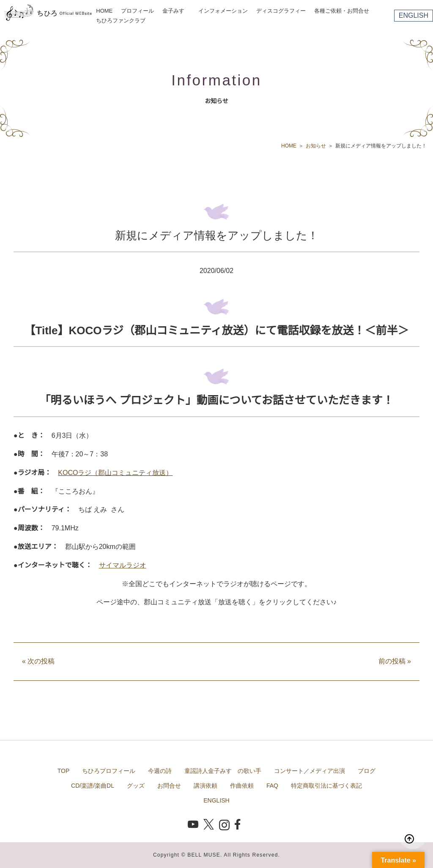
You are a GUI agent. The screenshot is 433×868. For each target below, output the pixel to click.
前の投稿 (395, 661)
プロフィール (137, 11)
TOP (64, 771)
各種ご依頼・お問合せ (342, 11)
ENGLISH (414, 15)
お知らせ (316, 146)
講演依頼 (206, 786)
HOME (104, 11)
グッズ (136, 786)
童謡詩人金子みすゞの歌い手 (223, 771)
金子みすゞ (176, 11)
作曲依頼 (242, 786)
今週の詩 (160, 771)
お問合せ (169, 786)
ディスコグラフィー (281, 11)
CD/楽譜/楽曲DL (93, 786)
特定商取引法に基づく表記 (326, 786)
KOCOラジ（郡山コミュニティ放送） (115, 473)
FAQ (272, 786)
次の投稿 (38, 661)
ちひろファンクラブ (121, 20)
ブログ (367, 771)
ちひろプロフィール (109, 771)
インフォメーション (223, 11)
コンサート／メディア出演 (310, 771)
